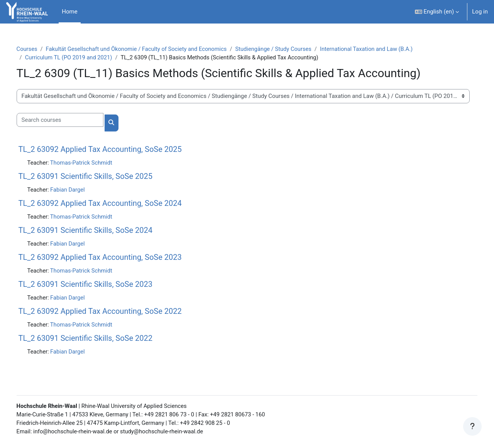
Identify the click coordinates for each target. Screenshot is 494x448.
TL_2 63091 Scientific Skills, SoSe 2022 (96, 340)
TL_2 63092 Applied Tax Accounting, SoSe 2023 (111, 258)
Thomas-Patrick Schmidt (94, 163)
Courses (38, 49)
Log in (480, 12)
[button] (437, 12)
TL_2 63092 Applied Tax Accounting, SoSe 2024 (111, 204)
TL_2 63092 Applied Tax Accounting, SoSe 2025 (111, 150)
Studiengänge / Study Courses (290, 49)
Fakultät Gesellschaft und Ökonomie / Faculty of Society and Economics (150, 49)
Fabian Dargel (79, 190)
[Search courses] (71, 120)
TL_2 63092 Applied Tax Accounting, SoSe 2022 (111, 313)
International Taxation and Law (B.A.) (385, 49)
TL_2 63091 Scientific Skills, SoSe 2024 (96, 231)
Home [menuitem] (69, 12)
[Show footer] (472, 426)
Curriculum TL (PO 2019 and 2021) (80, 58)
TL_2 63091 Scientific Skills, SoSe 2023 (96, 285)
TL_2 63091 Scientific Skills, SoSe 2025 (96, 177)
